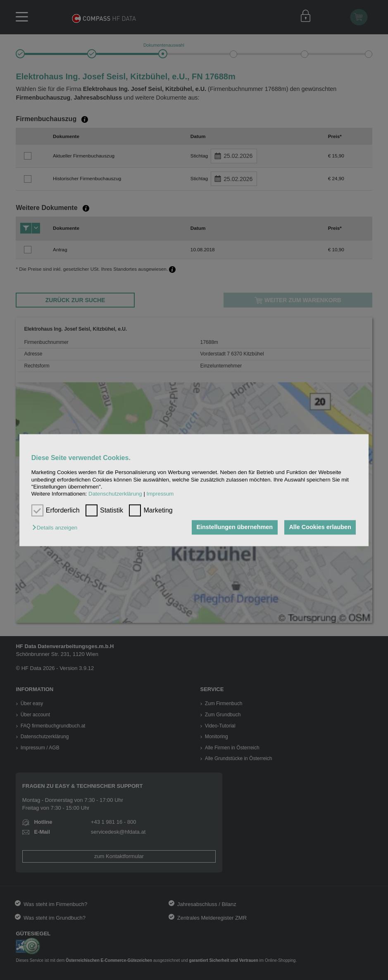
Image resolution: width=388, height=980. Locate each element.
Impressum (160, 494)
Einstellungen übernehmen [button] (234, 527)
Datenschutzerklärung (115, 494)
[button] (57, 528)
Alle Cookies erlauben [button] (320, 527)
